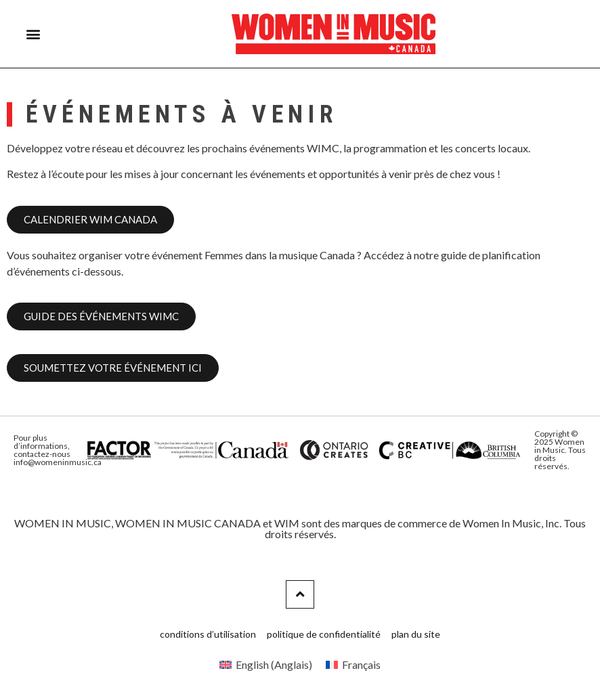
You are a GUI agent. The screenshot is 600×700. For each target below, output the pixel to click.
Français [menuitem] (361, 664)
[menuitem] (266, 664)
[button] (34, 34)
